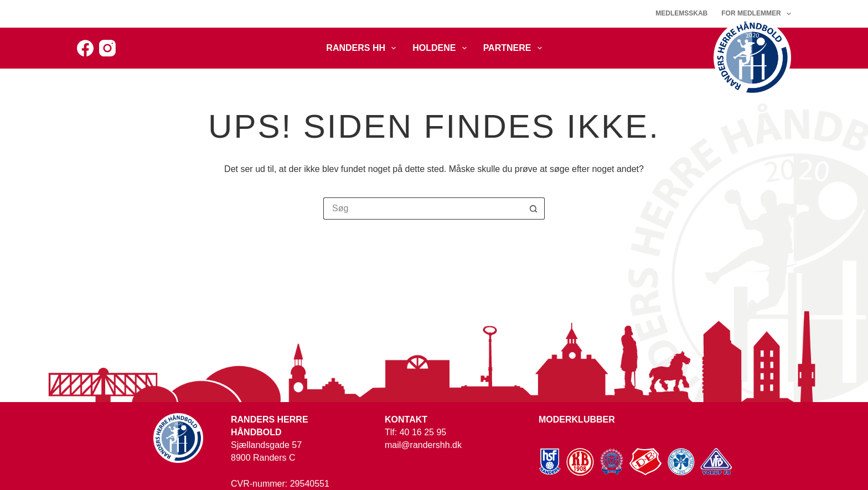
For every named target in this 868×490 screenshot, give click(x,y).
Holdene (441, 48)
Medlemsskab (681, 13)
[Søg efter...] (423, 208)
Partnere (515, 48)
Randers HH (363, 48)
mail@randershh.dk (423, 445)
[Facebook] (85, 48)
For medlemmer (756, 14)
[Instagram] (107, 48)
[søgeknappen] (534, 208)
